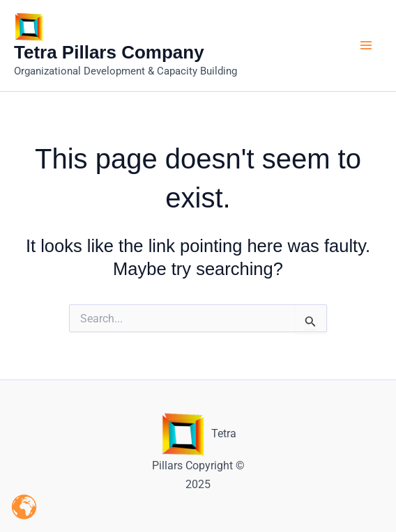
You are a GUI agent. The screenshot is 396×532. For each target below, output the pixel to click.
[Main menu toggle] (367, 46)
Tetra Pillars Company (109, 52)
